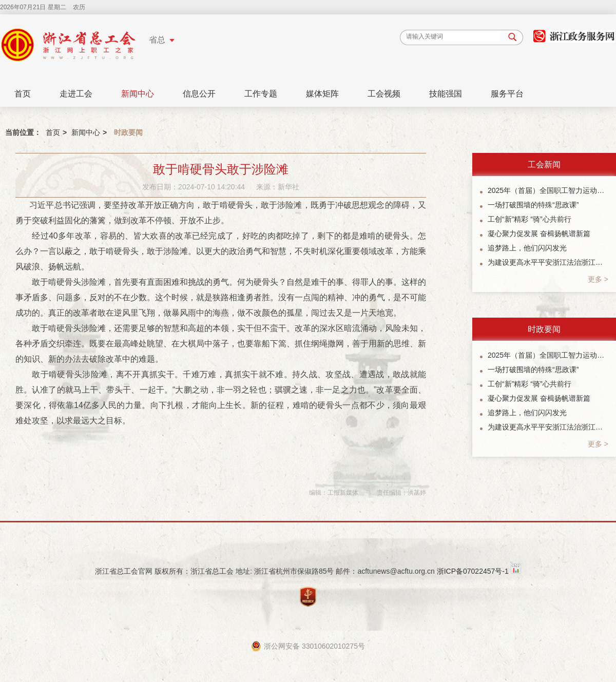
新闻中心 (138, 94)
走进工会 (76, 94)
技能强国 (446, 94)
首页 (23, 94)
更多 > (598, 279)
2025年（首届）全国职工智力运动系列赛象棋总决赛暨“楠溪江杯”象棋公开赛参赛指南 (548, 190)
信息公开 (199, 94)
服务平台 (507, 94)
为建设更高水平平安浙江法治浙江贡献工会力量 (548, 262)
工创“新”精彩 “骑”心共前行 (530, 219)
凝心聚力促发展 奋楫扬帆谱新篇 (539, 233)
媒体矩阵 (322, 94)
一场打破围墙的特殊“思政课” (533, 205)
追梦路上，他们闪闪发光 (527, 248)
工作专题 (261, 94)
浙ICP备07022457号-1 (473, 571)
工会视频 (384, 94)
